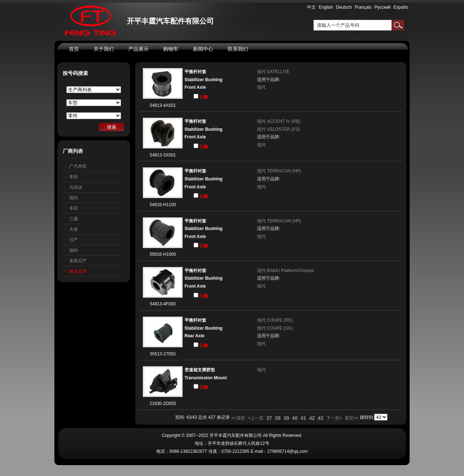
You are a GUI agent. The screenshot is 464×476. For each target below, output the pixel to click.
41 (303, 418)
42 (312, 418)
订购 (201, 97)
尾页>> (352, 418)
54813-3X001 (163, 155)
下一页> (334, 418)
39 (286, 418)
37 (269, 418)
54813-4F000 (163, 304)
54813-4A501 (163, 105)
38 (278, 418)
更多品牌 (78, 271)
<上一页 (256, 418)
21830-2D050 (163, 404)
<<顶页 (238, 418)
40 (295, 418)
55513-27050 (163, 354)
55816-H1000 (163, 254)
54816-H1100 (163, 205)
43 (320, 418)
